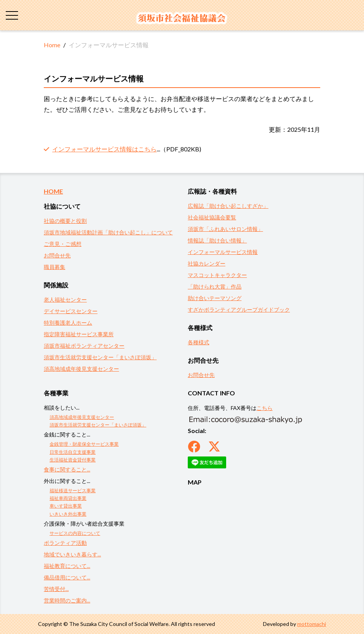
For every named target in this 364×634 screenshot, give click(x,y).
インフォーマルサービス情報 (223, 252)
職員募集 (55, 267)
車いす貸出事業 (66, 506)
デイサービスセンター (71, 311)
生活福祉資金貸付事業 (73, 460)
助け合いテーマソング (215, 298)
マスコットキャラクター (217, 275)
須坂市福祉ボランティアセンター (84, 346)
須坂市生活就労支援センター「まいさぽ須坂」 (100, 357)
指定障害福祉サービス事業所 (79, 334)
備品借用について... (67, 577)
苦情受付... (56, 589)
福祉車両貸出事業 (68, 498)
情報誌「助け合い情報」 (217, 240)
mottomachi (312, 624)
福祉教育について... (67, 566)
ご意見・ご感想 (63, 244)
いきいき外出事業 (68, 514)
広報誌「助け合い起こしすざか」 (228, 206)
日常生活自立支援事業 (73, 452)
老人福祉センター (65, 300)
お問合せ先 (57, 255)
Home (52, 45)
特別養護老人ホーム (68, 323)
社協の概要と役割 (65, 221)
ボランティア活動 (65, 543)
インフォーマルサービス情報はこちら (104, 149)
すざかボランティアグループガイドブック (239, 310)
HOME (53, 191)
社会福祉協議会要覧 (212, 217)
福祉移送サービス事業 (73, 490)
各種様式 (199, 342)
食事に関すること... (67, 469)
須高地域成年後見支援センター (81, 369)
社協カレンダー (207, 263)
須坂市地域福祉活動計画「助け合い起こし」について (108, 232)
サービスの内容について (75, 533)
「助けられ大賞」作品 (215, 286)
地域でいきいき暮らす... (72, 554)
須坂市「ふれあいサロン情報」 (225, 229)
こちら (265, 408)
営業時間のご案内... (67, 600)
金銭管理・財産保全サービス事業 (84, 444)
